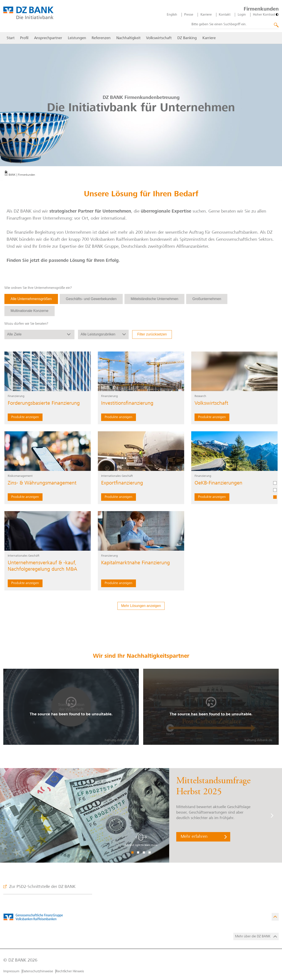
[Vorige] (10, 815)
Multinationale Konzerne (30, 311)
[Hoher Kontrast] (266, 15)
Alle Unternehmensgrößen (31, 299)
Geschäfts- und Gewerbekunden (91, 299)
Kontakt (225, 15)
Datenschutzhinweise (38, 971)
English (172, 15)
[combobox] (235, 25)
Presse (189, 15)
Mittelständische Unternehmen (154, 299)
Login (242, 15)
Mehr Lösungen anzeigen (141, 606)
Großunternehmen (207, 299)
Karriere (206, 15)
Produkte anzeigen (25, 417)
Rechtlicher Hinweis (70, 971)
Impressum (11, 971)
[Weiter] (272, 815)
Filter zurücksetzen (152, 334)
